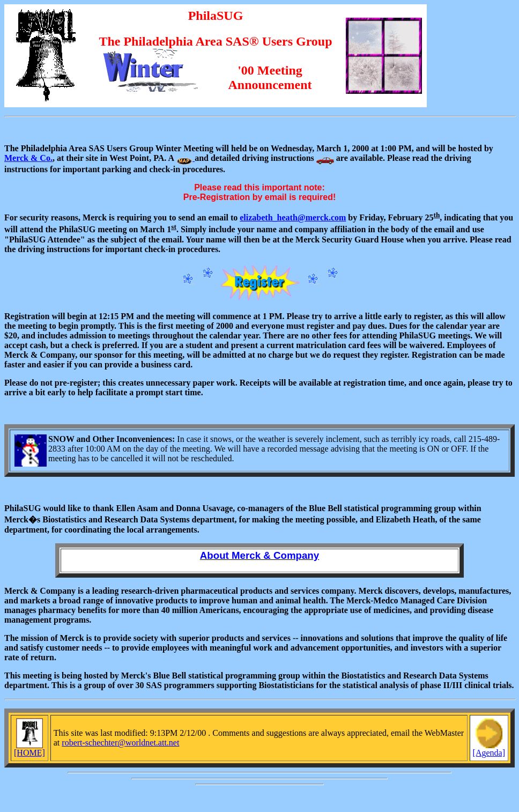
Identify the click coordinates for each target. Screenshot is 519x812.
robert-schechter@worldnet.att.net (120, 743)
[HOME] (29, 749)
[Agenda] (489, 749)
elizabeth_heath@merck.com (293, 217)
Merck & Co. (28, 158)
